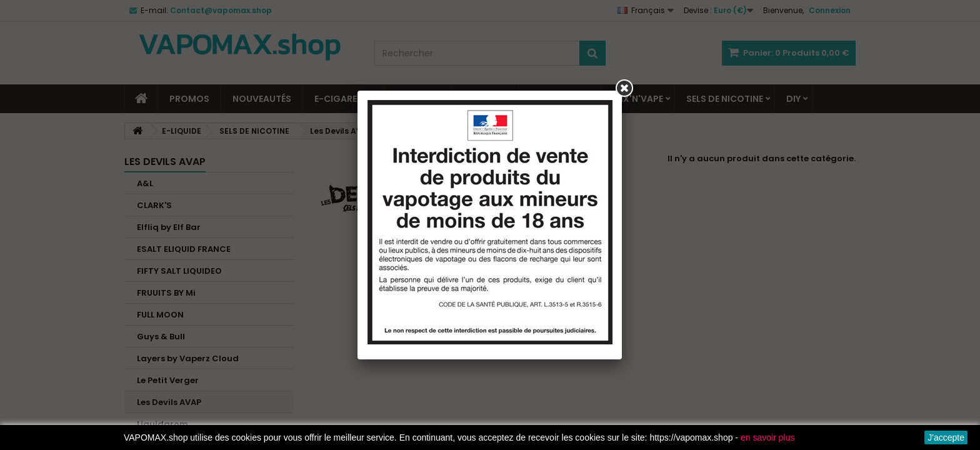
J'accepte (946, 437)
